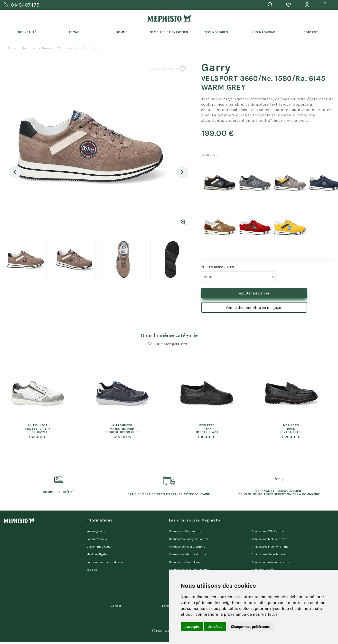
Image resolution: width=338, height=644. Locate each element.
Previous (15, 172)
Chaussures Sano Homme (186, 556)
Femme (75, 32)
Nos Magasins (264, 32)
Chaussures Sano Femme (269, 549)
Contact (311, 32)
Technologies (216, 32)
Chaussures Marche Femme (270, 543)
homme (48, 48)
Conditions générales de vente (106, 556)
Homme (122, 32)
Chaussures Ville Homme (185, 530)
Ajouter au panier (254, 293)
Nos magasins (96, 530)
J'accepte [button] (192, 627)
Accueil (13, 48)
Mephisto (30, 48)
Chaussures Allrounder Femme (272, 556)
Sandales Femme (263, 562)
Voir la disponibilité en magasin (254, 308)
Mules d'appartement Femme (271, 568)
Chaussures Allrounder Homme (189, 562)
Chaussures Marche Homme (188, 549)
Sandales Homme (181, 568)
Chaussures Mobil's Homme (187, 543)
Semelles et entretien (169, 32)
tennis (63, 48)
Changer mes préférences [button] (251, 627)
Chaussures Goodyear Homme (189, 537)
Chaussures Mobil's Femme (270, 537)
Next (182, 172)
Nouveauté (27, 32)
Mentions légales (97, 549)
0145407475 (22, 5)
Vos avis (92, 562)
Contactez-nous (97, 537)
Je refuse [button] (215, 627)
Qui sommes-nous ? (100, 543)
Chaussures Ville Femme (268, 530)
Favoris (167, 595)
